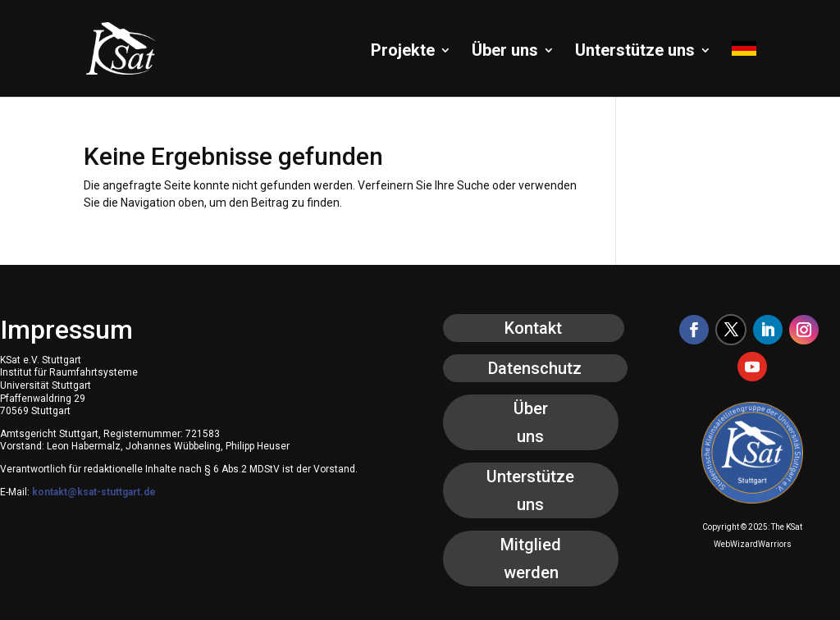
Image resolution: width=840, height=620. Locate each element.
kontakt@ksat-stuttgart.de (94, 492)
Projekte (403, 52)
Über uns (505, 52)
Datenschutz (535, 368)
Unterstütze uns (635, 52)
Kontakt (533, 328)
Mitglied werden (531, 558)
